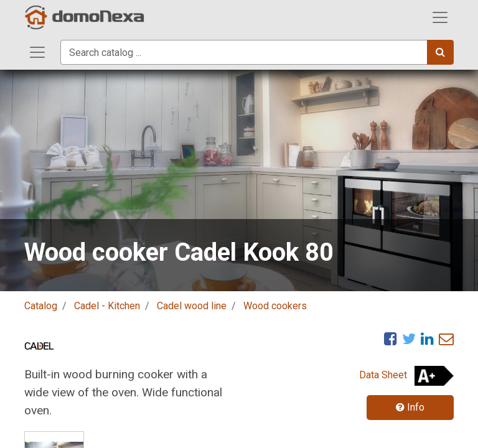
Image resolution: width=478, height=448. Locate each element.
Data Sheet (383, 375)
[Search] (440, 52)
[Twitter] (409, 338)
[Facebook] (391, 338)
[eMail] (446, 338)
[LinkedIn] (427, 338)
